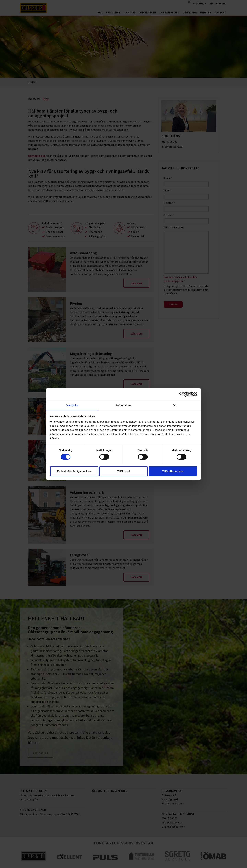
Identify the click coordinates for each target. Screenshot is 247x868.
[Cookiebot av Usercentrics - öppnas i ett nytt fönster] (182, 394)
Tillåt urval (124, 471)
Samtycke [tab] (72, 405)
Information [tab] (123, 405)
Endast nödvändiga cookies (74, 471)
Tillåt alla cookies (173, 471)
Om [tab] (175, 405)
